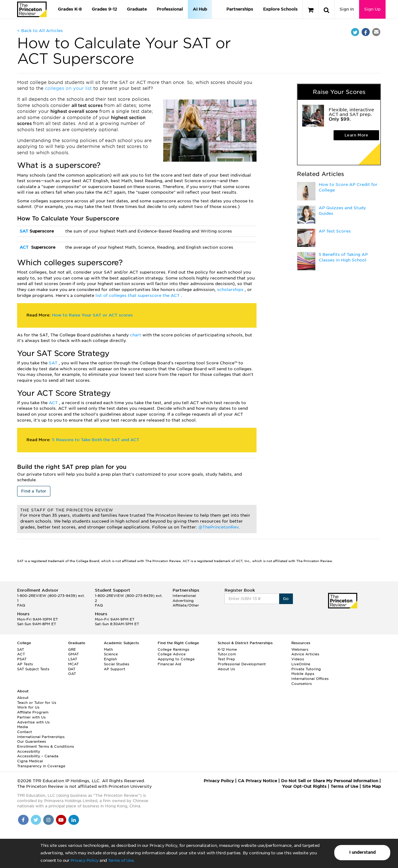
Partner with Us (31, 717)
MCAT (73, 664)
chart (136, 335)
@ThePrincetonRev (218, 527)
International (184, 596)
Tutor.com (227, 654)
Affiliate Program (33, 712)
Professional (170, 9)
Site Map (372, 786)
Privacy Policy (85, 860)
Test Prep (226, 659)
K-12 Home (227, 649)
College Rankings (174, 649)
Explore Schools (280, 9)
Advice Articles (305, 654)
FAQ (21, 605)
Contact (25, 732)
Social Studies (117, 664)
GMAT (73, 654)
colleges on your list (69, 88)
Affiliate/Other (186, 605)
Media (23, 727)
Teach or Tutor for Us (37, 703)
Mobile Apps (303, 674)
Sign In (347, 9)
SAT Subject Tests (33, 669)
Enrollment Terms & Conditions (46, 746)
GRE (72, 649)
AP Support (115, 669)
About (23, 698)
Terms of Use (121, 860)
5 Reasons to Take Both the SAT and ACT (96, 440)
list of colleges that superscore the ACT (138, 295)
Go (286, 599)
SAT (25, 231)
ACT (25, 247)
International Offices (310, 679)
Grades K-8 (70, 9)
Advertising (183, 601)
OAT (72, 674)
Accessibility (29, 751)
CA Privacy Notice (257, 781)
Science (111, 654)
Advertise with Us (33, 722)
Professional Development (242, 664)
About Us (226, 669)
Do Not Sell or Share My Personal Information (330, 781)
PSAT (22, 659)
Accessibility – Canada (38, 756)
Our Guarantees (32, 741)
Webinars (300, 649)
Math (108, 649)
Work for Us (28, 707)
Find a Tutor (34, 491)
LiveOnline (301, 664)
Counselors (302, 684)
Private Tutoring (306, 669)
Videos (298, 659)
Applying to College (176, 659)
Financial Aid (169, 664)
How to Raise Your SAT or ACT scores (92, 315)
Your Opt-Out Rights (304, 786)
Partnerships (240, 9)
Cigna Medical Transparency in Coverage (41, 764)
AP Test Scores (335, 231)
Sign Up (372, 9)
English (110, 659)
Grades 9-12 (104, 9)
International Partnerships (41, 737)
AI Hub (200, 9)
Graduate (137, 9)
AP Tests (25, 664)
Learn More (356, 135)
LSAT (73, 659)
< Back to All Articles (40, 31)
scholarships (231, 290)
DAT (72, 669)
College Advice (172, 654)
